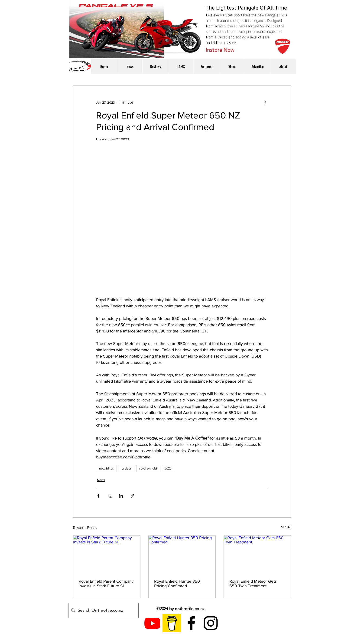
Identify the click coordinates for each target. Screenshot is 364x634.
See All (286, 527)
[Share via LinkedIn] (121, 496)
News (101, 480)
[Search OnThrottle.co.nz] (103, 611)
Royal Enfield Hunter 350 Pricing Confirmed (177, 584)
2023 (168, 468)
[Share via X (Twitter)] (110, 496)
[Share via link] (132, 496)
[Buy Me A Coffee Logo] (172, 623)
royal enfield (148, 468)
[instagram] (211, 623)
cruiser (127, 468)
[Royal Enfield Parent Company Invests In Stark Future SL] (107, 555)
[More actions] (265, 102)
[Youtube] (152, 623)
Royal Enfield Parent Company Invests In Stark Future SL (106, 584)
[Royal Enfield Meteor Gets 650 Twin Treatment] (257, 555)
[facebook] (191, 623)
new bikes (106, 468)
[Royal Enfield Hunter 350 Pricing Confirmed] (182, 555)
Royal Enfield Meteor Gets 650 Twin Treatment (253, 584)
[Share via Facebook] (98, 496)
